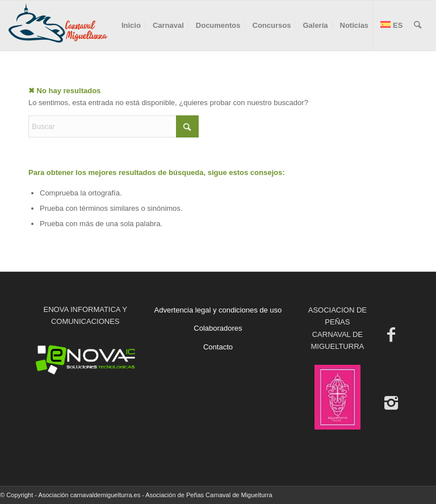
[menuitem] (131, 26)
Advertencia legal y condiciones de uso (218, 310)
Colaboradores (218, 328)
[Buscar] (418, 26)
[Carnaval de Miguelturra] (58, 26)
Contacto (218, 347)
